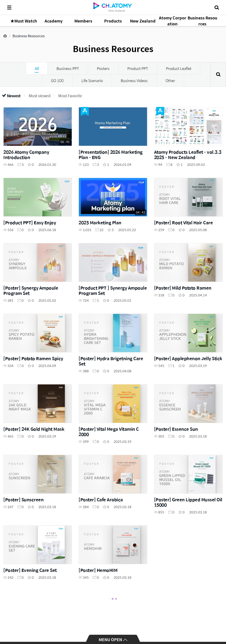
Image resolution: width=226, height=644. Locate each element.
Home (5, 36)
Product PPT (138, 68)
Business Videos (134, 80)
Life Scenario (92, 80)
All (37, 68)
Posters (103, 68)
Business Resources (29, 36)
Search (218, 74)
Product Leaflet (179, 68)
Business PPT (68, 68)
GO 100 (57, 80)
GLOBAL (216, 625)
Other (170, 80)
